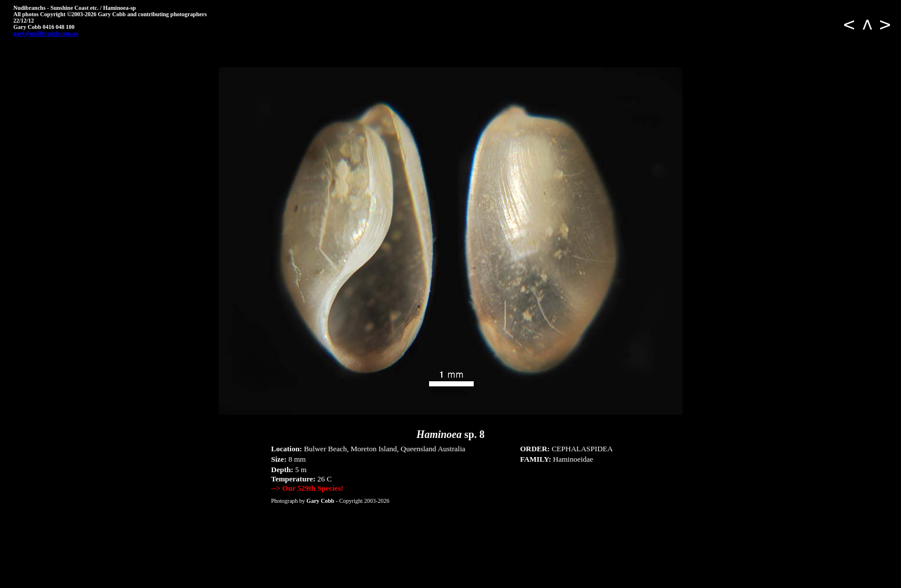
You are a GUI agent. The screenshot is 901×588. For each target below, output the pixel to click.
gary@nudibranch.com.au (46, 33)
